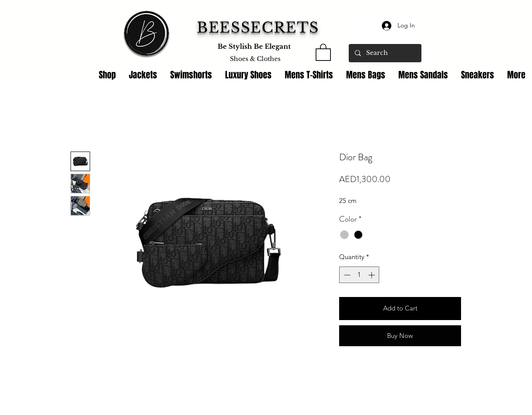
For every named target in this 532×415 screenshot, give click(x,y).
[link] (323, 52)
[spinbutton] (359, 275)
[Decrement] (346, 275)
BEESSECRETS (258, 28)
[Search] (385, 53)
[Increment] (372, 275)
